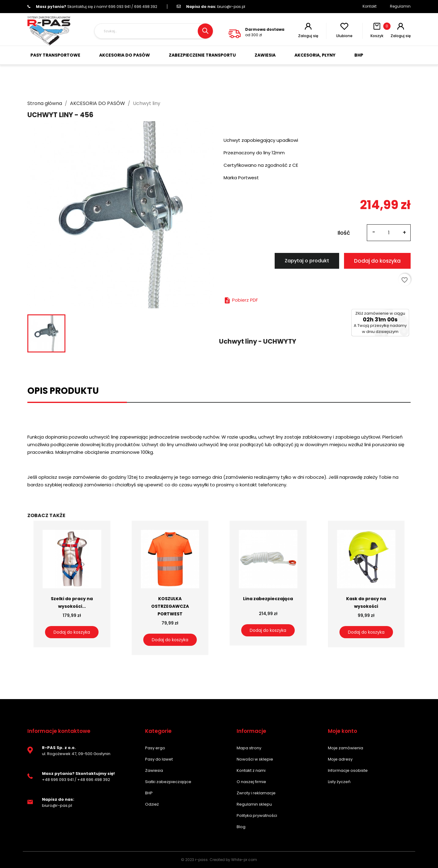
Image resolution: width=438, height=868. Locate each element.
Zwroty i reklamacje (256, 793)
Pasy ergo (155, 748)
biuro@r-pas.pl (211, 7)
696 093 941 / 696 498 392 (92, 7)
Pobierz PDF (241, 300)
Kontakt (370, 6)
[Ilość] (389, 233)
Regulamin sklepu (254, 804)
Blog (241, 827)
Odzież (152, 804)
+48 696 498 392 (94, 780)
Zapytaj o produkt (307, 261)
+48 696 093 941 (58, 780)
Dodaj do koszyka (377, 261)
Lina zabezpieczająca (268, 599)
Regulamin (400, 6)
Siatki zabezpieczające (168, 782)
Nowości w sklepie (255, 759)
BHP (149, 793)
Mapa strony (249, 748)
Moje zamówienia (346, 748)
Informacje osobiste (348, 770)
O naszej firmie (251, 782)
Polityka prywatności (257, 815)
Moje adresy (340, 759)
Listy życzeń (339, 782)
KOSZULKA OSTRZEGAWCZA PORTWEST (170, 606)
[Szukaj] (154, 31)
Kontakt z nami (251, 770)
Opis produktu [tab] (63, 391)
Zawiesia (154, 770)
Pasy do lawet (159, 759)
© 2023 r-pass (194, 860)
